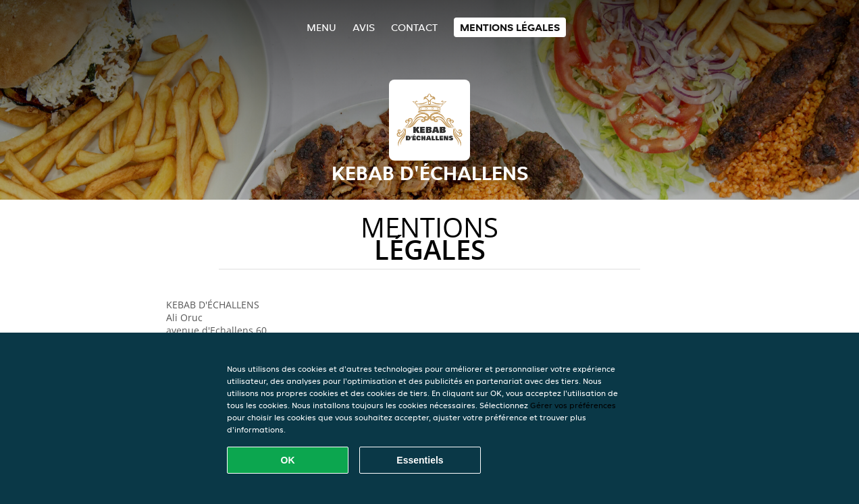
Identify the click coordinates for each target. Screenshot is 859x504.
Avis (364, 27)
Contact (414, 27)
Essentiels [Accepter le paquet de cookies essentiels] (420, 460)
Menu (321, 27)
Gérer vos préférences (573, 405)
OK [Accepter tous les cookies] (288, 460)
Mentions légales (510, 27)
